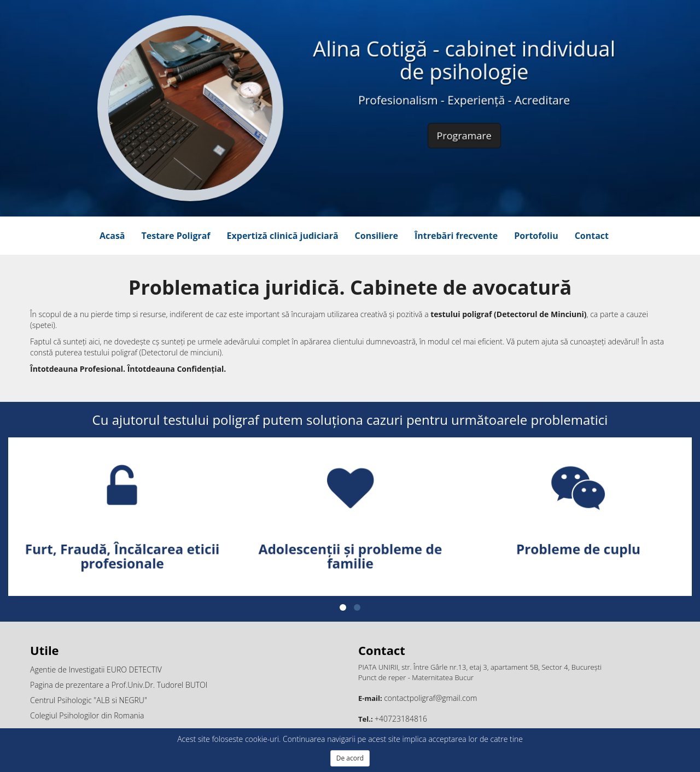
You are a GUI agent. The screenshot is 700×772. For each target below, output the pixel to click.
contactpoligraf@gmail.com (430, 698)
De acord (350, 758)
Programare (464, 132)
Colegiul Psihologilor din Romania (87, 715)
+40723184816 (401, 719)
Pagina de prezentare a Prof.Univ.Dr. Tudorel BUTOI (119, 685)
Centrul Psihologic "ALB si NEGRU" (89, 700)
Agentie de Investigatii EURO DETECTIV (96, 669)
